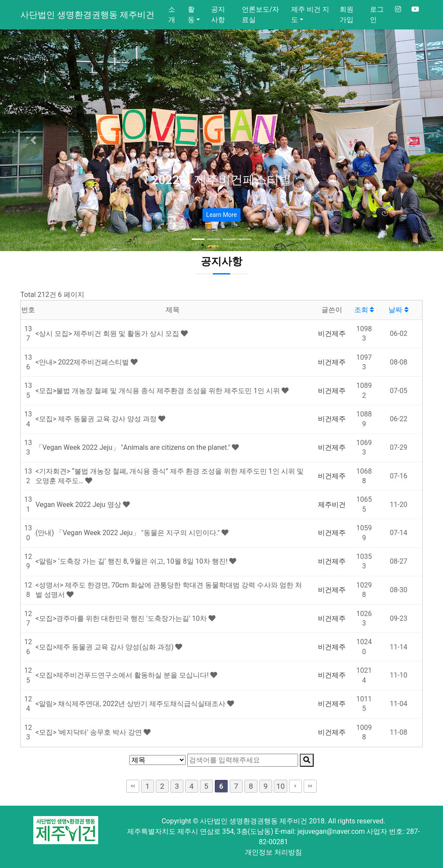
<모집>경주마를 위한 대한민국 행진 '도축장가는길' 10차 (122, 618)
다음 (295, 786)
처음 (133, 786)
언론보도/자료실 (261, 15)
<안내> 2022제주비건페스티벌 (83, 362)
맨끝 (310, 786)
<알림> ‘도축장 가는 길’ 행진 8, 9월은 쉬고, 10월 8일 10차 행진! (132, 561)
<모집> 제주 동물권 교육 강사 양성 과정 (97, 419)
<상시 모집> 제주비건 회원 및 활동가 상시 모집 (108, 334)
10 (281, 786)
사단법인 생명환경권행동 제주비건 (87, 15)
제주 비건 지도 (310, 15)
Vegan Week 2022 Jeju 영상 (79, 505)
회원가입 (347, 15)
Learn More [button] (222, 215)
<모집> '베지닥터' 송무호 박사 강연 (90, 732)
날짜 (398, 310)
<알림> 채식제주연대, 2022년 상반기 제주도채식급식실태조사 (131, 704)
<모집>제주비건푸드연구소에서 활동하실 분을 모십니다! (123, 675)
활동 (191, 15)
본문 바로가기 (0, 0)
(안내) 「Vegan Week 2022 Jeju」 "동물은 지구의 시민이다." (128, 533)
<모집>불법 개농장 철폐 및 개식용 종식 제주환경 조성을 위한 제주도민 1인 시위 (159, 391)
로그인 (377, 15)
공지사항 (218, 15)
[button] (33, 140)
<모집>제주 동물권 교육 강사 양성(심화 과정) (105, 647)
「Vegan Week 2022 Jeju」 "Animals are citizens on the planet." (134, 447)
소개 (172, 15)
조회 (364, 310)
